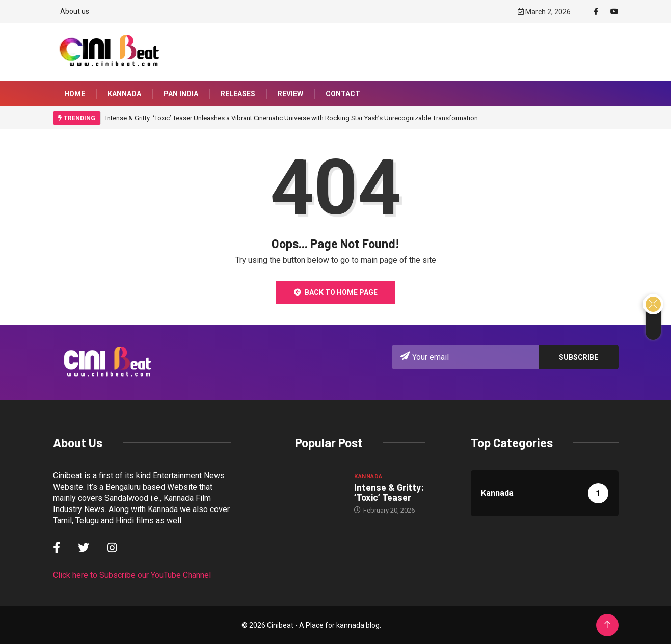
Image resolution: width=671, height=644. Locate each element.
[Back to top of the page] (607, 625)
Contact (343, 94)
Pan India (181, 94)
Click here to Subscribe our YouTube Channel (132, 575)
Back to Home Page (336, 292)
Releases (238, 94)
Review (290, 94)
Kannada (124, 94)
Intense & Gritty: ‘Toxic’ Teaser (389, 492)
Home (75, 94)
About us (75, 11)
